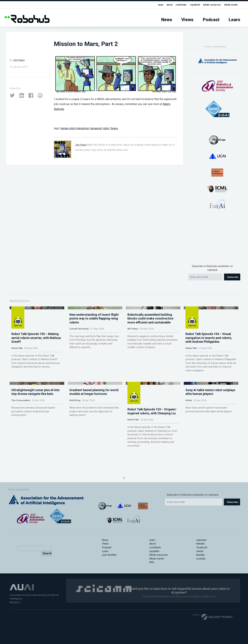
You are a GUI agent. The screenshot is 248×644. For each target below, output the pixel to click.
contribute (175, 5)
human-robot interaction (75, 128)
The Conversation (21, 449)
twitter (200, 572)
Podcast (211, 20)
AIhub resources (209, 5)
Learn (234, 20)
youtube (201, 580)
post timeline (109, 576)
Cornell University (79, 363)
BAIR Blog (75, 449)
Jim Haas (19, 60)
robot (106, 128)
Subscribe (233, 277)
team (152, 5)
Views (187, 20)
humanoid (96, 128)
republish (190, 5)
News (167, 20)
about (162, 5)
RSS (152, 583)
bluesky (200, 576)
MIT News (133, 363)
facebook (202, 568)
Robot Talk (17, 363)
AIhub (189, 449)
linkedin (200, 565)
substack (201, 561)
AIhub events (230, 5)
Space (114, 128)
